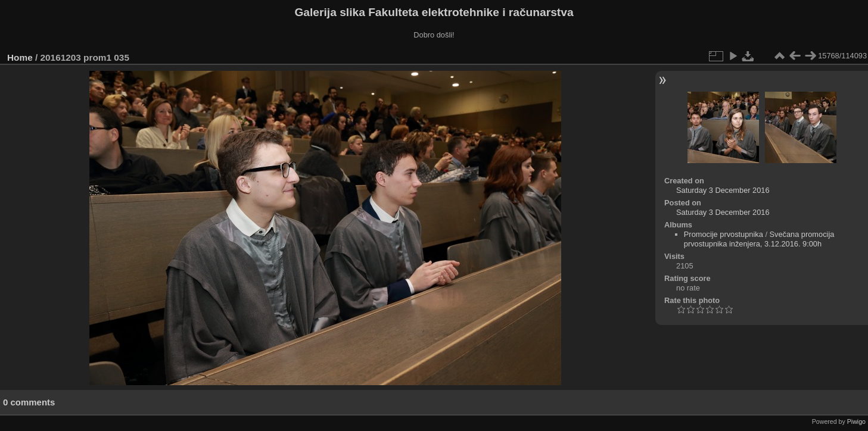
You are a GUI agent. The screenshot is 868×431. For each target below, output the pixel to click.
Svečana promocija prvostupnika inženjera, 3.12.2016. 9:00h (759, 239)
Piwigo (856, 421)
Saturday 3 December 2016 (723, 190)
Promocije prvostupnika (724, 234)
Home (20, 57)
